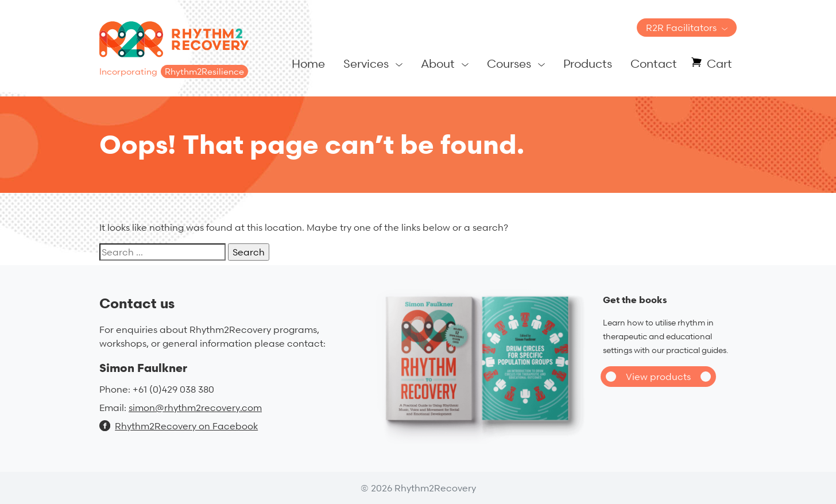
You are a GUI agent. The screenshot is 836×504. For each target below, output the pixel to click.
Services (366, 64)
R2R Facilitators (681, 28)
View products (658, 377)
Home (308, 64)
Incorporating (174, 71)
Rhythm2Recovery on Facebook (179, 426)
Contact (654, 64)
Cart (719, 64)
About (438, 64)
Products (588, 64)
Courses (509, 64)
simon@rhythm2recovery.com (195, 408)
